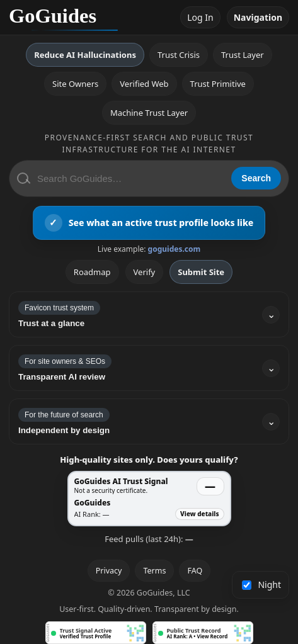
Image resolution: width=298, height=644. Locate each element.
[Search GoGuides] (130, 178)
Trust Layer (243, 55)
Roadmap (92, 272)
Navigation (258, 17)
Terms (154, 571)
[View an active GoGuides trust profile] (149, 223)
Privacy (109, 571)
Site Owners (75, 84)
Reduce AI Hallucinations (85, 55)
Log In (200, 17)
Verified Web (144, 84)
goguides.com (175, 249)
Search (256, 178)
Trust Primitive (218, 84)
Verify (145, 272)
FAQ (195, 571)
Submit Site (201, 272)
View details (199, 514)
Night (262, 585)
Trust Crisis (179, 55)
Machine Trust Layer (149, 113)
